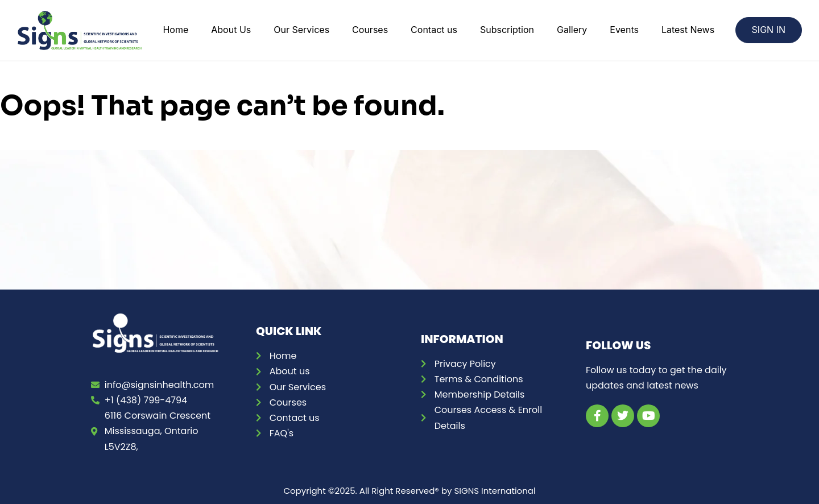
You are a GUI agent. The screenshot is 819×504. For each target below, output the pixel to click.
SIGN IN (769, 30)
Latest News (688, 30)
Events (624, 30)
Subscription (507, 30)
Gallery (572, 30)
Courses (370, 30)
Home (175, 30)
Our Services (301, 30)
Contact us (434, 30)
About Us (231, 30)
